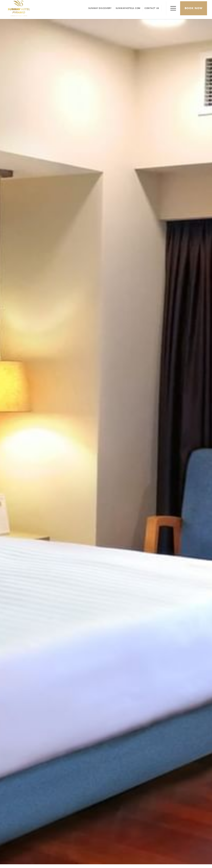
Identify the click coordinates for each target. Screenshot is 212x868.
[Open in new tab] (128, 8)
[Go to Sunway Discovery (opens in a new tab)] (100, 8)
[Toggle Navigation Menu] (173, 8)
